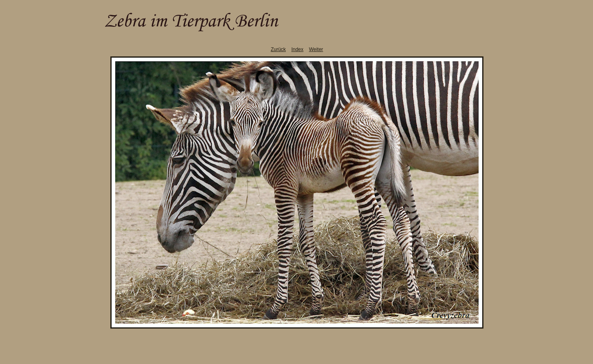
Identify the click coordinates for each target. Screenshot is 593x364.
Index (297, 49)
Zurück (278, 49)
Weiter (316, 49)
